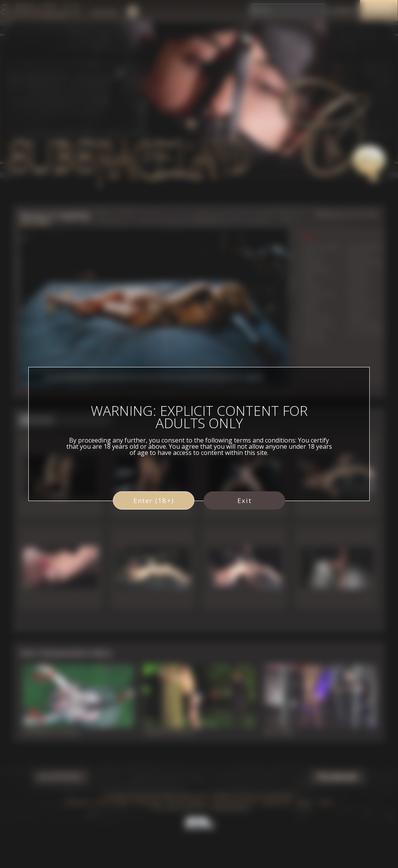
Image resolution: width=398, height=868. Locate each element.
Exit (245, 500)
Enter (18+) (154, 500)
